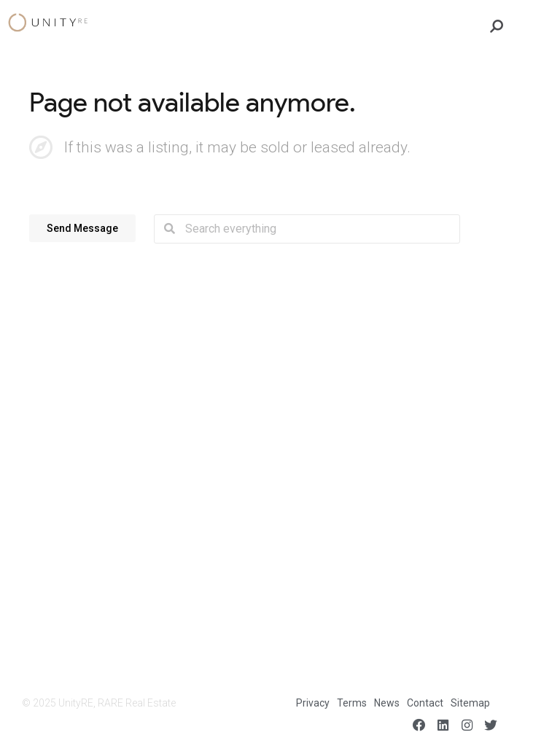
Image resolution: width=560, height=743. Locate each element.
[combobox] (317, 228)
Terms (352, 702)
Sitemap (470, 702)
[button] (82, 227)
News (387, 702)
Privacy (313, 702)
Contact (425, 702)
